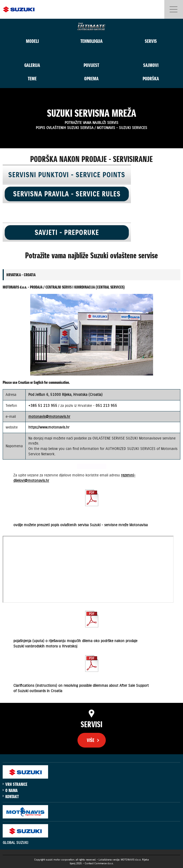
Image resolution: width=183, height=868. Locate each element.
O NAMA (11, 790)
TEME (32, 79)
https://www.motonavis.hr (49, 427)
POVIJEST (91, 65)
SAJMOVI (151, 65)
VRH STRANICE (16, 784)
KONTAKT (12, 797)
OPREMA (91, 79)
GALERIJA (32, 65)
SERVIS (151, 41)
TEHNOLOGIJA (91, 41)
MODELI (32, 41)
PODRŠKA (151, 79)
